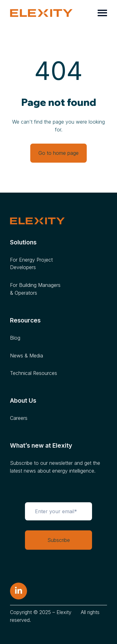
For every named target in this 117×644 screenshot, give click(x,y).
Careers (19, 418)
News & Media (27, 356)
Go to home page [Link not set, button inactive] (58, 153)
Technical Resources (34, 373)
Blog (15, 338)
